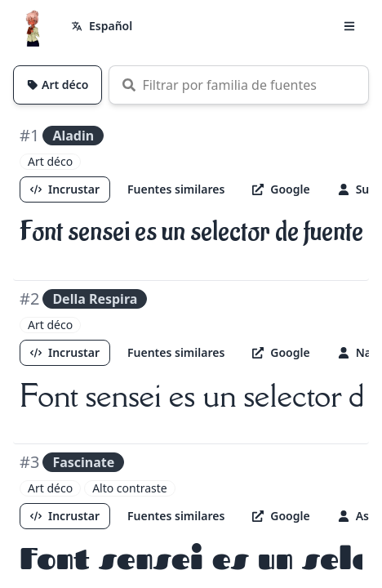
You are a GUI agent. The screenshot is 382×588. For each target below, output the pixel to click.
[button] (349, 26)
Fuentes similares (176, 189)
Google (281, 189)
